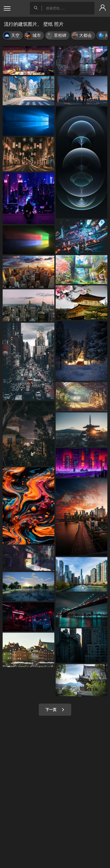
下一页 (55, 710)
